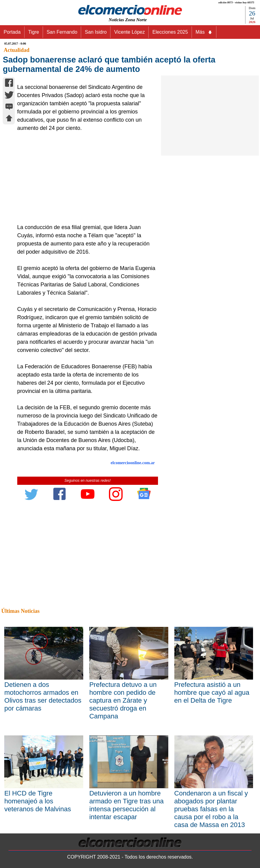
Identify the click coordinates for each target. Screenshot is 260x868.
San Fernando (62, 32)
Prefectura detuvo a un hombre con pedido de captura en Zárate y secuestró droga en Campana (123, 700)
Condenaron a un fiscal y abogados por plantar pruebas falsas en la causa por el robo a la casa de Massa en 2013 (211, 809)
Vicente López (129, 32)
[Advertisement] (86, 178)
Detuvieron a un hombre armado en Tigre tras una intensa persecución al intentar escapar (127, 805)
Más (204, 32)
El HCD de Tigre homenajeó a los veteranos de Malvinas (38, 801)
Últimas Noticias (20, 611)
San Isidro (96, 32)
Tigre (34, 32)
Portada (12, 32)
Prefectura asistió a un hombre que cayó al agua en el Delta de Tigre (212, 692)
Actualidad (16, 50)
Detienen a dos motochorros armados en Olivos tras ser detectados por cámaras (43, 696)
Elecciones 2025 (170, 32)
